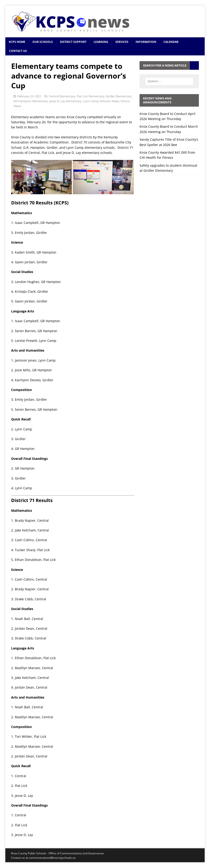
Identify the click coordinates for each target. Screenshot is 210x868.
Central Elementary (62, 96)
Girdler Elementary (119, 96)
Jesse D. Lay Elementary (65, 101)
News (115, 101)
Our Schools (43, 42)
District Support (73, 42)
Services (122, 42)
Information (146, 42)
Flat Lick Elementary (91, 96)
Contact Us (18, 51)
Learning (101, 42)
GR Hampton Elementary (31, 101)
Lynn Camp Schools (97, 101)
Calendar (171, 42)
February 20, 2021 (29, 96)
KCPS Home (17, 42)
